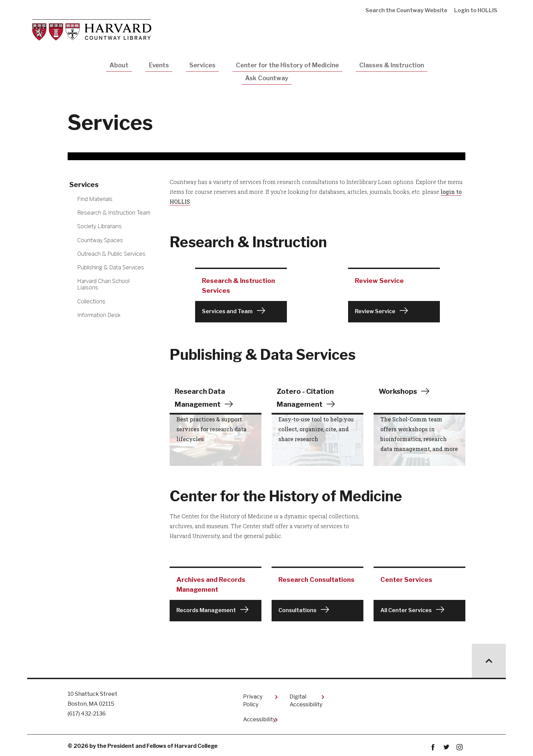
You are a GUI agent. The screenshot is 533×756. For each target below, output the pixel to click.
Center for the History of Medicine (287, 65)
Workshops (399, 390)
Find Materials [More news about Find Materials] (95, 199)
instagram (459, 746)
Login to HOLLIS (476, 10)
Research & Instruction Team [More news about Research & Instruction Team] (114, 213)
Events (159, 65)
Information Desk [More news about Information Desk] (99, 315)
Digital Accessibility (306, 699)
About (119, 65)
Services (202, 65)
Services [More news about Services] (84, 185)
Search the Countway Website (406, 10)
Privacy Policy (253, 699)
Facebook (433, 746)
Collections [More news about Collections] (91, 301)
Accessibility (259, 718)
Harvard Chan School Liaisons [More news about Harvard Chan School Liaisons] (103, 284)
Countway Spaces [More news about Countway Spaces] (100, 240)
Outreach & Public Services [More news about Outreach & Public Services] (111, 254)
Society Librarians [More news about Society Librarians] (99, 226)
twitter (446, 746)
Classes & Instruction (392, 65)
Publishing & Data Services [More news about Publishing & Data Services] (111, 267)
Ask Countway (267, 78)
